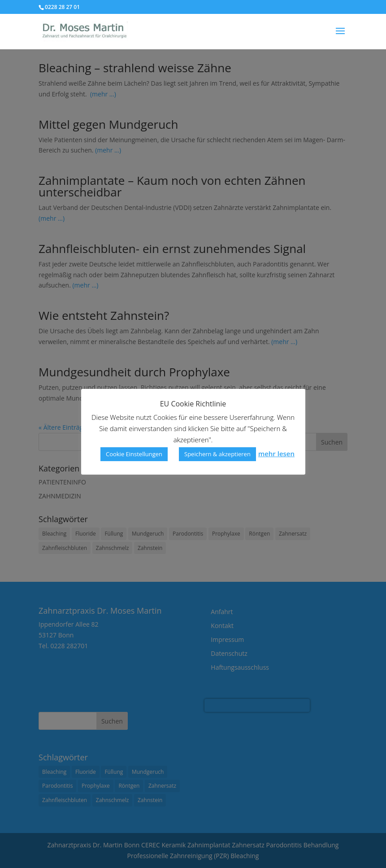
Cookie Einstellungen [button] (134, 454)
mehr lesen (276, 454)
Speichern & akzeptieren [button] (217, 454)
